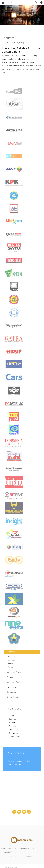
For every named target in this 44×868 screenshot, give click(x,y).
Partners (12, 722)
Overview (13, 719)
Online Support (15, 737)
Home (11, 715)
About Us (12, 848)
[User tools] (39, 49)
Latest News (14, 729)
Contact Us (13, 733)
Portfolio (12, 726)
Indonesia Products (26, 848)
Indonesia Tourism (9, 852)
